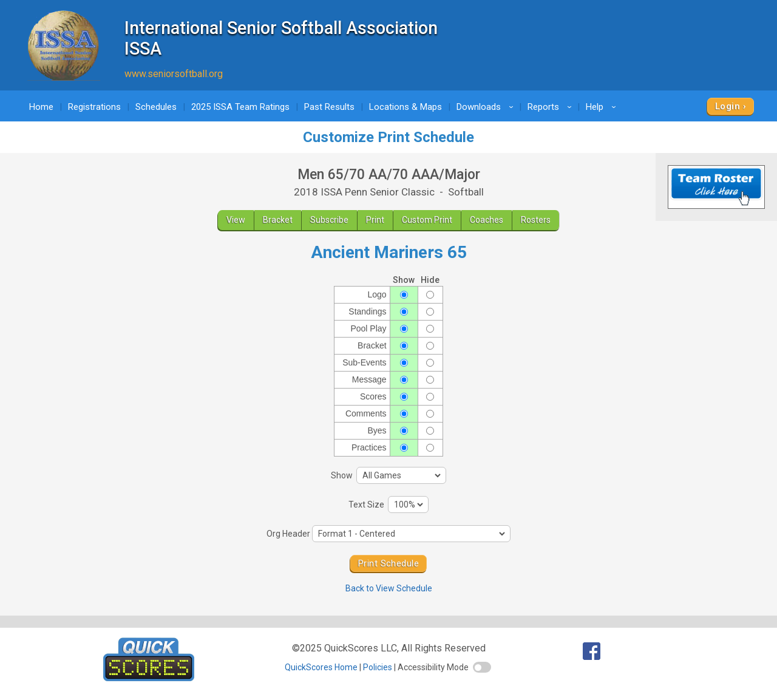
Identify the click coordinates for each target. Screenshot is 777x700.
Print (375, 220)
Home (41, 107)
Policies (378, 667)
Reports (551, 107)
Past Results (329, 107)
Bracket (278, 220)
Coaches (487, 220)
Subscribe (329, 220)
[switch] (482, 667)
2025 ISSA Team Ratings (240, 107)
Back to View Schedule (389, 588)
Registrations (94, 107)
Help (603, 107)
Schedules (156, 107)
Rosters (536, 220)
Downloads (487, 107)
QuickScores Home (321, 667)
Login (728, 106)
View (236, 220)
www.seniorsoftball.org (174, 74)
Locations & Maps (405, 107)
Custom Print (427, 220)
